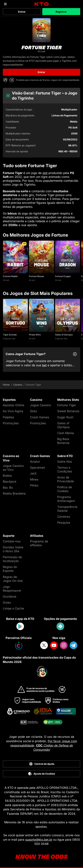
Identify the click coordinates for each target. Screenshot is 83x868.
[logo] (41, 4)
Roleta (7, 476)
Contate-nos (12, 541)
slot (45, 173)
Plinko (34, 485)
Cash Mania (66, 433)
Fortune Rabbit (10, 276)
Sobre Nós (65, 462)
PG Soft (6, 280)
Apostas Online (14, 405)
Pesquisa (64, 523)
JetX (33, 474)
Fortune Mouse (36, 276)
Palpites (8, 417)
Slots (34, 411)
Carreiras (64, 517)
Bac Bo (8, 488)
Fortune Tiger (67, 405)
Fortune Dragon (63, 276)
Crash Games (40, 417)
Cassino (18, 385)
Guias (7, 603)
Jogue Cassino (40, 405)
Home (6, 385)
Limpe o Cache (13, 608)
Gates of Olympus (64, 335)
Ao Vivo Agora (13, 411)
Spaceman (38, 468)
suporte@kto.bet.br (39, 840)
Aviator (35, 462)
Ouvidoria (10, 597)
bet (44, 365)
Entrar (22, 12)
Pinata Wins (35, 335)
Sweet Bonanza (68, 411)
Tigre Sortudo (10, 335)
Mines (34, 479)
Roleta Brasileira (14, 493)
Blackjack (10, 482)
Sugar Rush (65, 417)
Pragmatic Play (9, 339)
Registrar (61, 12)
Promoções (11, 423)
